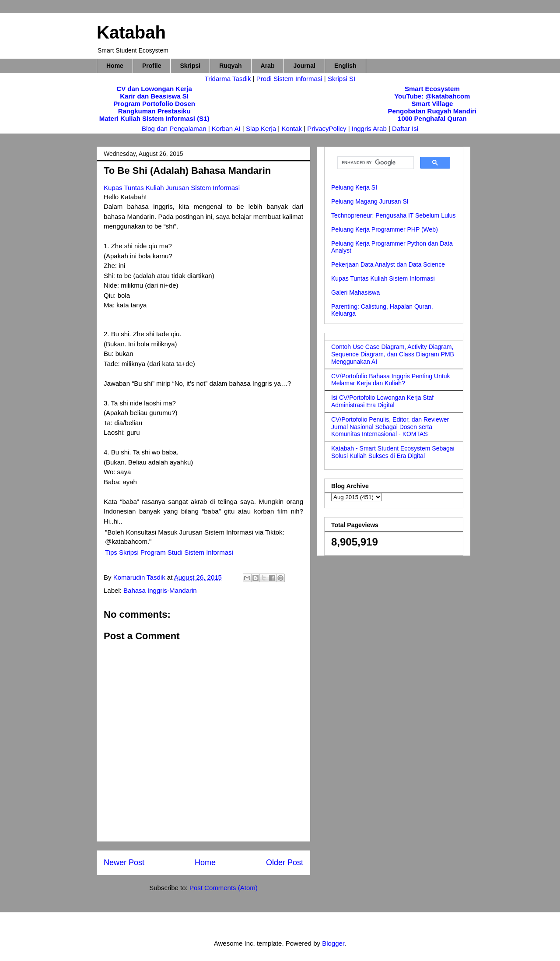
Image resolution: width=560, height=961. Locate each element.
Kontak (292, 128)
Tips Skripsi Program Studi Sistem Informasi (169, 552)
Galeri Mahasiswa (355, 292)
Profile (152, 66)
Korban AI (226, 128)
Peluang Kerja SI (354, 187)
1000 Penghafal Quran (432, 118)
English (345, 66)
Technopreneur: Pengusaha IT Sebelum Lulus (394, 215)
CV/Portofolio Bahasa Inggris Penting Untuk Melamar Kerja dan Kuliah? (391, 380)
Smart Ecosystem (432, 89)
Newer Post (124, 862)
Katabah (131, 32)
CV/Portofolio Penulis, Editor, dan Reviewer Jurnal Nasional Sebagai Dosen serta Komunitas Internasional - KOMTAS (390, 427)
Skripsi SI (341, 79)
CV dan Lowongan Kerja (154, 89)
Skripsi (190, 66)
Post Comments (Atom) (224, 888)
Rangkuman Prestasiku (154, 111)
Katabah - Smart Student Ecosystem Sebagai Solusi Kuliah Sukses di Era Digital (393, 452)
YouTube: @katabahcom (432, 96)
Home (115, 66)
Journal (304, 66)
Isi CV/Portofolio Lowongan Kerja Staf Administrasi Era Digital (382, 401)
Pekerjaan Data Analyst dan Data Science (388, 264)
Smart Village (432, 104)
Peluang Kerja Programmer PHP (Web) (385, 229)
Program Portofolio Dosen (154, 104)
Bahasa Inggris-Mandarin (160, 590)
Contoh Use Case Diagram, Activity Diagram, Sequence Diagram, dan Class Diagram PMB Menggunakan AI (393, 354)
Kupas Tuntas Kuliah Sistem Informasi (383, 278)
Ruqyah (230, 66)
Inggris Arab (370, 128)
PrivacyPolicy (327, 128)
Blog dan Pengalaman (174, 128)
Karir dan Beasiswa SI (154, 96)
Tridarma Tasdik (229, 79)
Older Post (285, 862)
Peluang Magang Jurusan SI (370, 201)
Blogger (333, 943)
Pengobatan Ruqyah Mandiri (432, 111)
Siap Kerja (261, 128)
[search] (375, 163)
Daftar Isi (405, 128)
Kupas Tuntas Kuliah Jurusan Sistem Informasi (172, 188)
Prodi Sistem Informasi (289, 79)
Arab (268, 66)
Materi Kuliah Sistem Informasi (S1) (154, 118)
